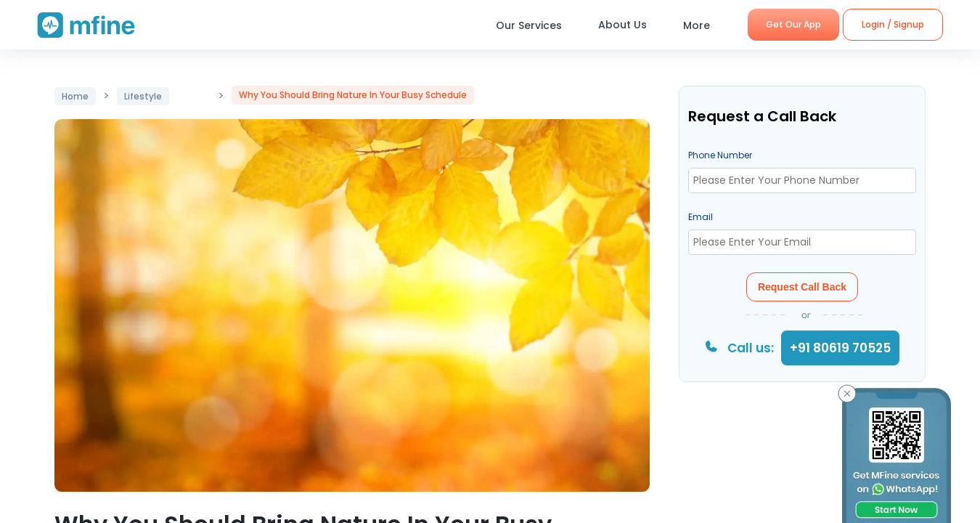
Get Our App (793, 24)
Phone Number (720, 155)
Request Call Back (802, 287)
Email (701, 217)
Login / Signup (893, 24)
